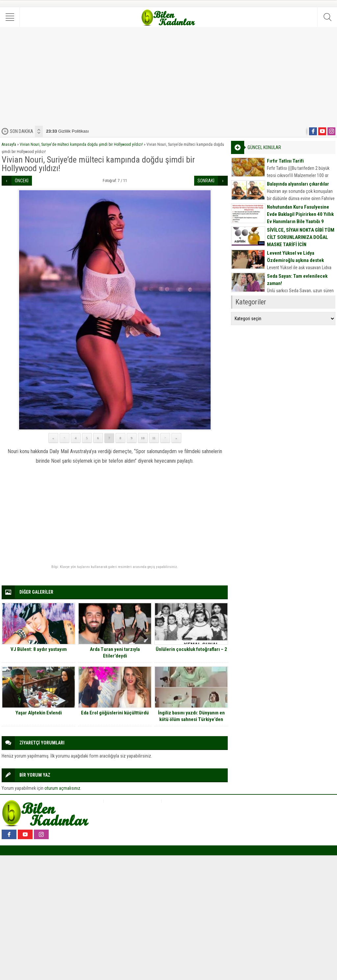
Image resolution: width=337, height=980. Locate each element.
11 (154, 438)
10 (143, 438)
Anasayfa (9, 144)
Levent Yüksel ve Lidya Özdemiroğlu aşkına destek (295, 257)
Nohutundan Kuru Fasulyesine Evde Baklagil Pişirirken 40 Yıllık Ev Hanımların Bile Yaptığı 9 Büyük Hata (300, 218)
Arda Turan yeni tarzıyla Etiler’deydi (115, 653)
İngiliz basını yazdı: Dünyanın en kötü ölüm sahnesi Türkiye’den (191, 716)
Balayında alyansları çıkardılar (298, 184)
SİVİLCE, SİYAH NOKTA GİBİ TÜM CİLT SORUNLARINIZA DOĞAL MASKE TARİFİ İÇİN (301, 237)
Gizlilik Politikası (67, 131)
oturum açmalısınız (62, 788)
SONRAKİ (206, 181)
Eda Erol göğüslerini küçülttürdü (115, 713)
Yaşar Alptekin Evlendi (39, 713)
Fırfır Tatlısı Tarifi (285, 161)
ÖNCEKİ (22, 181)
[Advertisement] (168, 76)
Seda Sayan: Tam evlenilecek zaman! (297, 280)
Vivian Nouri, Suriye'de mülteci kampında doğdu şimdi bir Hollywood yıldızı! (81, 144)
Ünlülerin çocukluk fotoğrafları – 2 (191, 649)
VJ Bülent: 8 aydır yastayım (39, 649)
